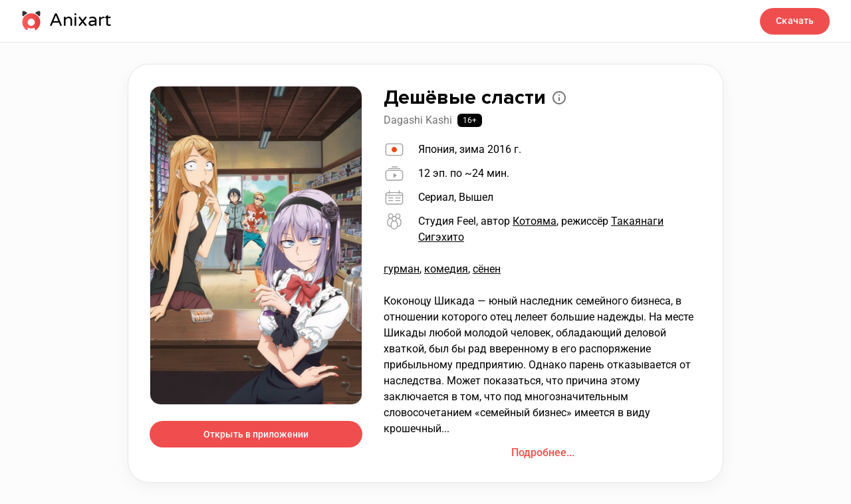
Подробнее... (543, 452)
